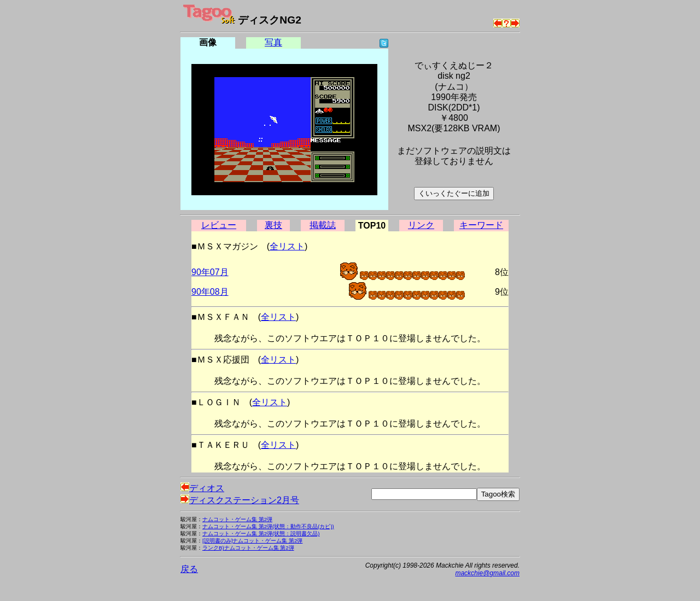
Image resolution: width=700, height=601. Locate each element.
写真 (273, 42)
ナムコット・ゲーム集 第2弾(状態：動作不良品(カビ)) (268, 526)
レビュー (219, 225)
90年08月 (210, 292)
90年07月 (210, 272)
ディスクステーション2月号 (240, 500)
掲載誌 (323, 225)
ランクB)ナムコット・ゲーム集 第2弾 (248, 548)
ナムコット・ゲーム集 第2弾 (237, 519)
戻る (189, 569)
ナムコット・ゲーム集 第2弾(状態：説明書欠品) (261, 533)
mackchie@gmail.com (487, 573)
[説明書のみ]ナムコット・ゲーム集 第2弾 (252, 541)
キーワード (481, 225)
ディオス (202, 488)
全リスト (287, 246)
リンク (421, 225)
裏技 (273, 225)
